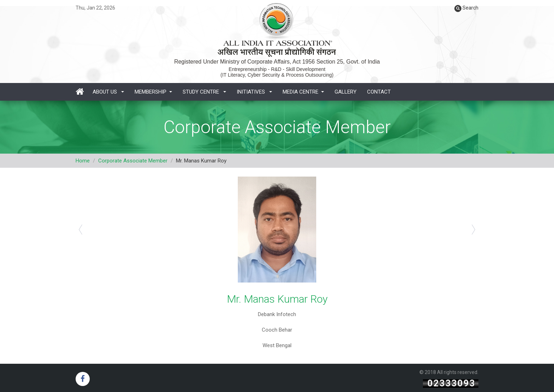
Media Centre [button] (303, 92)
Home (83, 161)
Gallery (346, 92)
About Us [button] (108, 92)
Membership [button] (153, 92)
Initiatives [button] (254, 92)
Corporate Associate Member (133, 161)
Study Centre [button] (204, 92)
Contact (379, 92)
